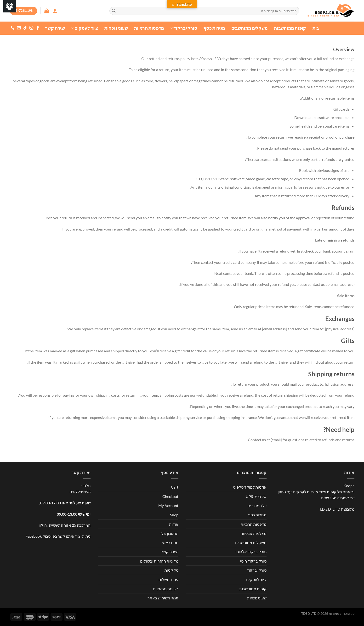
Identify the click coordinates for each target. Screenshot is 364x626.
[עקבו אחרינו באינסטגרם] (31, 28)
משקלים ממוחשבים (250, 28)
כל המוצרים (257, 505)
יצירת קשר (55, 28)
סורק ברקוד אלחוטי (251, 552)
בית (316, 28)
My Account (168, 505)
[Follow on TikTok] (25, 28)
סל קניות (171, 570)
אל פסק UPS (256, 496)
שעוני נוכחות (116, 28)
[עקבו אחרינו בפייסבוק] (38, 28)
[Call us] (13, 28)
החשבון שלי (169, 533)
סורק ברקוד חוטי (253, 561)
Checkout (170, 496)
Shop (174, 515)
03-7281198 (80, 492)
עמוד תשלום (168, 579)
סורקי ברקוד (184, 28)
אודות (174, 524)
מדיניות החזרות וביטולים (159, 561)
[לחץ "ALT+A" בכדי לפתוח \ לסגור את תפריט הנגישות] (10, 6)
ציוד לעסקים (85, 28)
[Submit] (114, 11)
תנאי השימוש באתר (163, 598)
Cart (175, 487)
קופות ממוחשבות (290, 28)
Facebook (34, 536)
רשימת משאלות (166, 589)
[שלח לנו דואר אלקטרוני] (19, 28)
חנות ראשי (170, 543)
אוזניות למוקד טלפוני (250, 487)
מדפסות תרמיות (149, 28)
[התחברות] (55, 11)
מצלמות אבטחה (253, 533)
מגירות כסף (214, 28)
